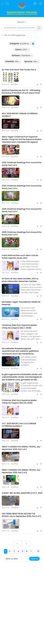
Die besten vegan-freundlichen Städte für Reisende (21, 303)
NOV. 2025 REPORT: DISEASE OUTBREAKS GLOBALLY (20, 115)
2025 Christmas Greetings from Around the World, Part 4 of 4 (22, 233)
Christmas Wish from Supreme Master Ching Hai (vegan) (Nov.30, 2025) (19, 402)
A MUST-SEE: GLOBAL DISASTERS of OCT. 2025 (22, 493)
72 (38, 551)
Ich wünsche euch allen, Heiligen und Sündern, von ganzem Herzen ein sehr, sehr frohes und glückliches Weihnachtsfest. (31, 338)
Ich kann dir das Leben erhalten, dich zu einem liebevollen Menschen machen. (20, 280)
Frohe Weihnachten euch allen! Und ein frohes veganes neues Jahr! (20, 257)
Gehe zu (34, 559)
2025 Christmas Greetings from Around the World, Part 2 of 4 (22, 187)
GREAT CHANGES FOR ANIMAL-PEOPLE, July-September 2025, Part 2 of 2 (21, 471)
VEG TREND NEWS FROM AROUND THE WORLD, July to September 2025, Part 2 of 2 (21, 515)
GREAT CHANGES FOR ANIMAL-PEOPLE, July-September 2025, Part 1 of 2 (21, 448)
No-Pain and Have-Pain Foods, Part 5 (19, 70)
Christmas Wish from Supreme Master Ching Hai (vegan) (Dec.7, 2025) (19, 326)
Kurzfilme (15, 84)
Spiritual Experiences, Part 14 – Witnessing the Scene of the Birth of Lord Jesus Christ (21, 92)
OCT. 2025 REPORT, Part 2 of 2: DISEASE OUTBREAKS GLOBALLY (19, 425)
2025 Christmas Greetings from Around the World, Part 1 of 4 (22, 164)
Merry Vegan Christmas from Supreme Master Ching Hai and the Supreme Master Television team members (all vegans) (22, 139)
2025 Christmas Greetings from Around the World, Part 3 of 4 (22, 210)
